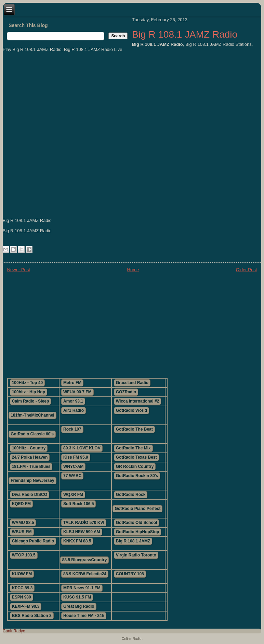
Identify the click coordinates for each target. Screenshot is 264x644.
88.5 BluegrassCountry (85, 560)
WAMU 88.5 (23, 523)
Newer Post (19, 270)
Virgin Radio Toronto (136, 555)
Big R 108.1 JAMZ (133, 541)
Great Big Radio (79, 606)
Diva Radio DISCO (30, 495)
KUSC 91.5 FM (77, 597)
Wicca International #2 (138, 401)
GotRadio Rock (131, 495)
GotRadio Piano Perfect (137, 509)
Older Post (246, 270)
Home (133, 270)
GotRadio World (131, 410)
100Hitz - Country (29, 448)
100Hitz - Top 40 (27, 383)
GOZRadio (126, 392)
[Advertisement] (132, 325)
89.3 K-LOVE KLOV (82, 448)
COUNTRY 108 (130, 574)
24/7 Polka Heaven (30, 457)
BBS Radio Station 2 (32, 616)
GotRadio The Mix (133, 448)
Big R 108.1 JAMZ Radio (185, 34)
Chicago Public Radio (33, 541)
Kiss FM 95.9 (76, 457)
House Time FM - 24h (84, 616)
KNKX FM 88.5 (77, 541)
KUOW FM (22, 574)
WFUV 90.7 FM (77, 392)
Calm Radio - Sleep (31, 401)
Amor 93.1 (73, 401)
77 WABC (72, 476)
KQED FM (21, 504)
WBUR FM (22, 532)
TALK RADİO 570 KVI (84, 523)
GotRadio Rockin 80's (137, 476)
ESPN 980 (22, 597)
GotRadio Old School (137, 523)
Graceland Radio (132, 383)
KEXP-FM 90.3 (26, 606)
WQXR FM (73, 495)
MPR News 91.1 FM (82, 588)
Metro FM (72, 383)
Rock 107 (72, 429)
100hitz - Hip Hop (29, 392)
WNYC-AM (73, 466)
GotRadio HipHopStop (138, 532)
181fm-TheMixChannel (32, 415)
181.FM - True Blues (31, 466)
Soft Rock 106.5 (78, 504)
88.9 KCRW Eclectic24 (85, 574)
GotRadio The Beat (134, 429)
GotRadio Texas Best (136, 457)
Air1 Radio (74, 410)
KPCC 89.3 (22, 588)
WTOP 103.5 (24, 555)
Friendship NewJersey (32, 481)
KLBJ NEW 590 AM (82, 532)
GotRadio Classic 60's (32, 434)
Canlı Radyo (14, 631)
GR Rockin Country (135, 466)
